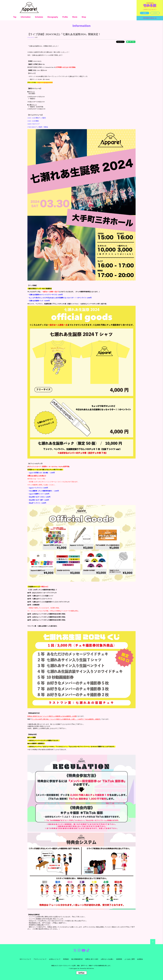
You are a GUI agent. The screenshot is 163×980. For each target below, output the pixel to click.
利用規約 (66, 959)
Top (15, 17)
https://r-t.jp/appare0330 (45, 82)
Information (26, 17)
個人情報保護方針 (77, 959)
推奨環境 (119, 959)
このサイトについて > (150, 10)
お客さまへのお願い (107, 959)
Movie (75, 17)
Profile (65, 17)
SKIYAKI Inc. (90, 968)
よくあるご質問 (130, 959)
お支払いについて (55, 959)
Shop (84, 17)
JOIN (145, 13)
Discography (53, 17)
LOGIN (155, 13)
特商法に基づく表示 (92, 959)
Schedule (39, 17)
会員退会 (140, 959)
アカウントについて (40, 959)
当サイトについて (25, 959)
